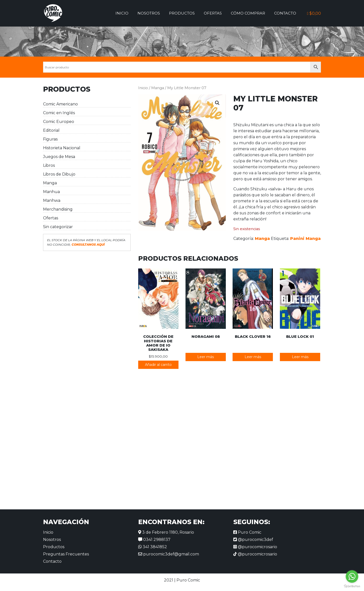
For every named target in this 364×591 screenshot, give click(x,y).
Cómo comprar (248, 13)
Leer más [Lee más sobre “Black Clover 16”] (253, 357)
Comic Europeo (59, 122)
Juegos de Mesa (59, 157)
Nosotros (149, 13)
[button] (217, 103)
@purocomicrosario (255, 547)
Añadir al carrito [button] (158, 365)
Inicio (122, 13)
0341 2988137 (154, 540)
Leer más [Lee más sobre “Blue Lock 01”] (300, 357)
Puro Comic (247, 532)
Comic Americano (60, 104)
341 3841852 (153, 547)
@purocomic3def (253, 540)
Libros (49, 165)
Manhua (51, 192)
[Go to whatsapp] (352, 576)
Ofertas (213, 13)
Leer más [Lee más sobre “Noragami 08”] (206, 357)
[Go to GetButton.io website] (352, 586)
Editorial (51, 130)
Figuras (50, 139)
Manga (50, 183)
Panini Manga (305, 239)
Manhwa (52, 200)
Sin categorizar (58, 227)
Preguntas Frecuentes (66, 554)
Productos (182, 13)
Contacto (285, 13)
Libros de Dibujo (59, 174)
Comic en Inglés (59, 113)
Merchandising (58, 209)
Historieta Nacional (62, 148)
